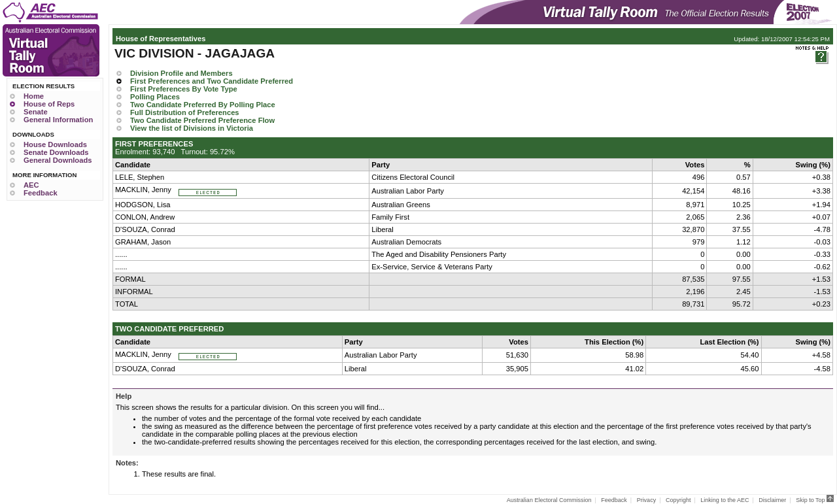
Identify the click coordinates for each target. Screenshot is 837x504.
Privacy (647, 500)
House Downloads (55, 144)
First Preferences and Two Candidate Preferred (212, 81)
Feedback (41, 193)
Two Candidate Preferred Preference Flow (202, 120)
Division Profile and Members (181, 73)
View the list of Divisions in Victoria (192, 128)
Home (34, 96)
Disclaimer (772, 500)
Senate (36, 112)
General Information (58, 120)
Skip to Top (815, 500)
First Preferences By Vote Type (184, 89)
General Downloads (58, 160)
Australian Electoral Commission (549, 500)
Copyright (678, 500)
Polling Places (155, 97)
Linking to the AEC (725, 500)
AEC (31, 185)
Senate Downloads (56, 152)
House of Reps (49, 104)
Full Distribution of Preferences (185, 112)
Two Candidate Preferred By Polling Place (203, 105)
